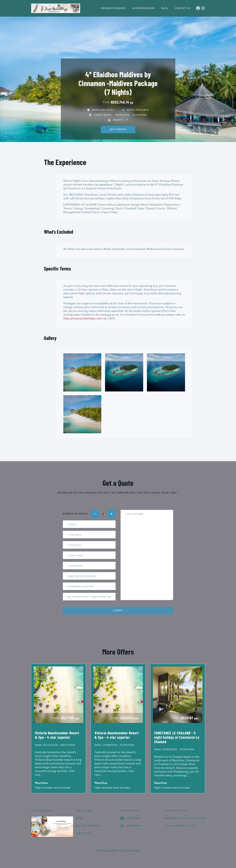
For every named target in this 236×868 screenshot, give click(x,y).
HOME (79, 818)
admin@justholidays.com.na (185, 818)
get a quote (118, 129)
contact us (84, 833)
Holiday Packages (113, 8)
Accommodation (144, 8)
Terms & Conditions (131, 851)
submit (118, 610)
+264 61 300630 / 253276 (181, 826)
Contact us (183, 8)
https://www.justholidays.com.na (85, 318)
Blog (165, 8)
